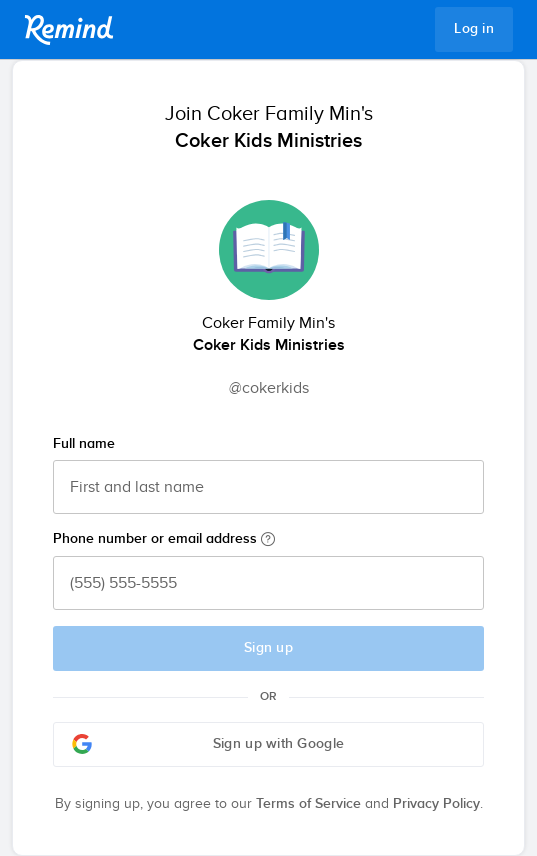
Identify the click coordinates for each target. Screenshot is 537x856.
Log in (474, 29)
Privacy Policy (436, 804)
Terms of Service (308, 804)
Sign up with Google (208, 744)
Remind (69, 30)
